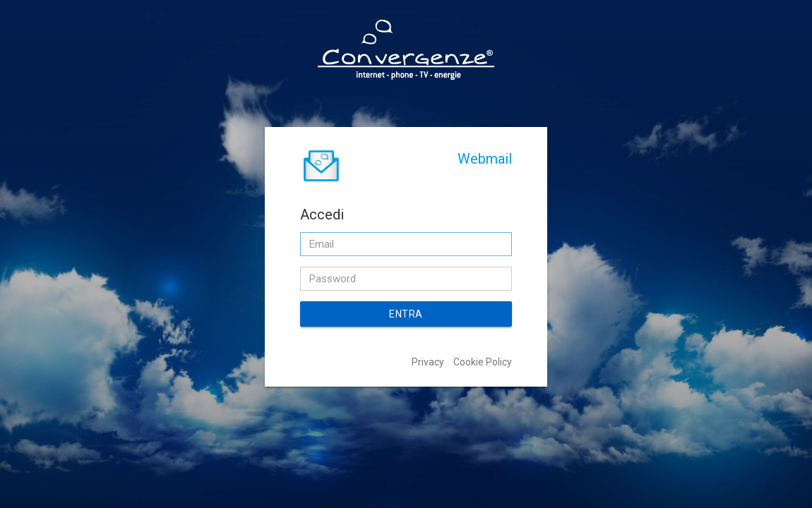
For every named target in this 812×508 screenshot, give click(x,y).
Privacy (428, 362)
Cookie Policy (483, 362)
